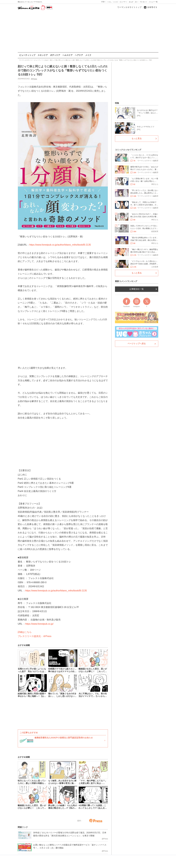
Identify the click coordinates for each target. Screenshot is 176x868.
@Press (34, 79)
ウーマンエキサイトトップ (129, 7)
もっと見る (137, 138)
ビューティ (123, 2)
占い (136, 2)
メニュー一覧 (153, 2)
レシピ (116, 2)
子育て (103, 2)
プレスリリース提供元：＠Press (35, 636)
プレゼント (143, 2)
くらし (109, 2)
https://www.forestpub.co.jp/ (39, 624)
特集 (117, 103)
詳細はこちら (25, 632)
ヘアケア (79, 55)
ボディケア (55, 55)
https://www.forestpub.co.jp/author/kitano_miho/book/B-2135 (60, 245)
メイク (88, 55)
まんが (131, 2)
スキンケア (43, 55)
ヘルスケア (68, 55)
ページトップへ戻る (137, 344)
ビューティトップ (27, 55)
